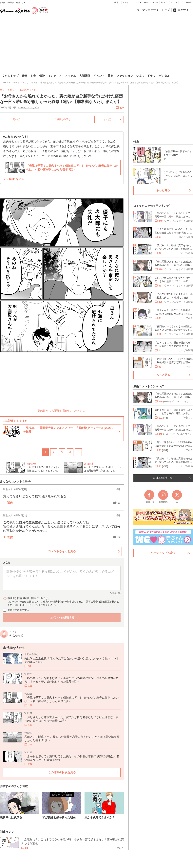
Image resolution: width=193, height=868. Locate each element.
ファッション (125, 76)
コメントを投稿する (62, 617)
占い (163, 2)
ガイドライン (31, 605)
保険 (42, 76)
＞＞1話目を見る (14, 179)
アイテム (70, 76)
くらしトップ (10, 76)
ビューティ (145, 2)
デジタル (164, 76)
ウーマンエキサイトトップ (153, 10)
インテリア (55, 76)
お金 (33, 76)
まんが (155, 2)
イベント (99, 76)
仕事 (25, 76)
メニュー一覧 (186, 2)
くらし (126, 2)
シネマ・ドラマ (146, 76)
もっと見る (163, 190)
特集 (136, 142)
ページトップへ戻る (163, 553)
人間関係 (85, 76)
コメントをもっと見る (62, 551)
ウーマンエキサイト (29, 108)
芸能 (110, 76)
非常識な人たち (28, 90)
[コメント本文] (62, 578)
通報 (118, 489)
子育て (117, 2)
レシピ (134, 2)
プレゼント (172, 2)
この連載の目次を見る (62, 772)
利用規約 (12, 610)
